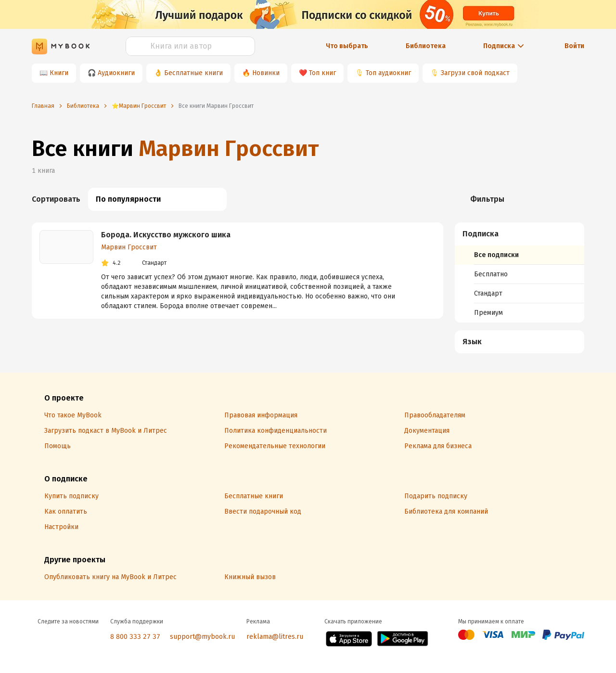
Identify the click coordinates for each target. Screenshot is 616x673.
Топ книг (322, 73)
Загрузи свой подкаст (475, 73)
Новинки (266, 73)
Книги (59, 73)
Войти (574, 46)
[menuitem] (520, 272)
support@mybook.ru (202, 637)
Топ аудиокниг (388, 73)
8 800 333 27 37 (135, 637)
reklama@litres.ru (275, 637)
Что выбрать (347, 46)
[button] (520, 234)
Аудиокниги (116, 73)
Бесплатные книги (193, 73)
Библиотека (426, 46)
